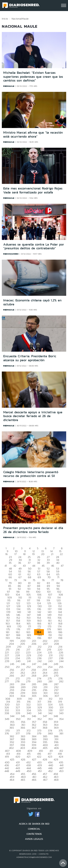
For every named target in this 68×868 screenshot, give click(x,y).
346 (34, 716)
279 (28, 681)
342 (50, 713)
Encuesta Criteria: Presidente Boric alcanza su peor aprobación (30, 358)
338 (7, 713)
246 (23, 664)
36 (20, 563)
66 (10, 577)
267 (23, 676)
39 (48, 563)
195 (29, 638)
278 (17, 681)
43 (24, 566)
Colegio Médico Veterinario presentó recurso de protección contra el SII (31, 474)
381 (61, 733)
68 (30, 577)
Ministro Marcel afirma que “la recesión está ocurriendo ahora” (33, 135)
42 (15, 566)
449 (18, 771)
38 (39, 563)
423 (50, 757)
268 (34, 676)
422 (39, 757)
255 (61, 667)
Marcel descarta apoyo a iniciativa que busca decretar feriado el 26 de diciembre (33, 416)
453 (61, 771)
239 (7, 661)
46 (53, 566)
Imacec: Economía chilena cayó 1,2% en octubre (32, 302)
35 (10, 563)
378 (28, 733)
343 (61, 713)
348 (56, 716)
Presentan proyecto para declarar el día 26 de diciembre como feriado (33, 530)
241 (29, 661)
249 (56, 664)
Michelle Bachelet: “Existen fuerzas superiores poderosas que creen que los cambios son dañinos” (33, 77)
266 (12, 676)
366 (23, 728)
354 (61, 719)
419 (7, 757)
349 (7, 719)
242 (40, 661)
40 (58, 563)
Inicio (5, 19)
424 (61, 757)
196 (39, 638)
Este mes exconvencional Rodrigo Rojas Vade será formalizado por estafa (33, 190)
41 (6, 566)
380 (50, 733)
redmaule (9, 86)
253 (39, 667)
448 (7, 771)
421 (29, 757)
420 (18, 757)
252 (28, 667)
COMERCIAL (34, 829)
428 (45, 759)
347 (45, 716)
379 (39, 733)
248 (45, 664)
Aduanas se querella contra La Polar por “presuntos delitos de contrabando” (34, 246)
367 (34, 728)
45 (43, 566)
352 (40, 719)
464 (12, 780)
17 (15, 554)
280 (39, 681)
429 (56, 759)
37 (29, 563)
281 (50, 681)
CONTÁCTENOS (34, 834)
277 (7, 681)
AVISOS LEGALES (34, 839)
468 (56, 780)
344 (12, 716)
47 (62, 566)
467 (45, 780)
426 (23, 759)
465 (23, 780)
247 (34, 664)
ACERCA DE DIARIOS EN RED (34, 824)
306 (45, 696)
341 (40, 713)
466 (34, 780)
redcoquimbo (11, 254)
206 (34, 644)
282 (61, 681)
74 (25, 580)
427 (34, 759)
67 (20, 577)
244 (61, 661)
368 (45, 728)
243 (50, 661)
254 (50, 667)
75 (34, 580)
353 (50, 719)
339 (18, 713)
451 (40, 771)
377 (18, 733)
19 (33, 554)
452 (50, 771)
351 (29, 719)
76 (43, 580)
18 (24, 554)
